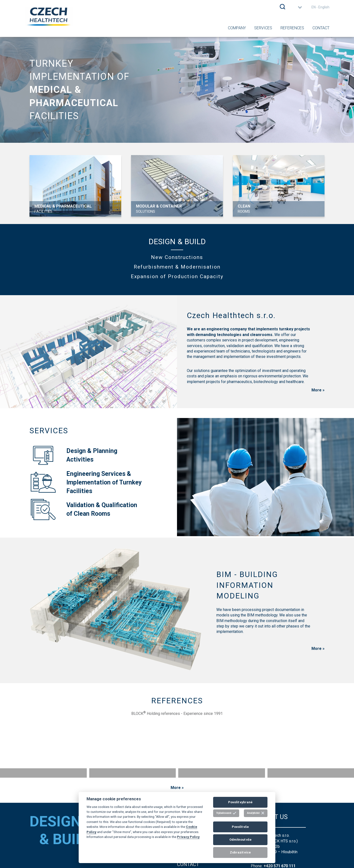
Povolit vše (240, 827)
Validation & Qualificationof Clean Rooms (83, 509)
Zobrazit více (240, 852)
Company (237, 28)
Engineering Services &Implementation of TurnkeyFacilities (86, 482)
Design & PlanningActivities (73, 455)
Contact (321, 28)
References (292, 28)
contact (188, 864)
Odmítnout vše (240, 840)
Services (263, 28)
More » (318, 390)
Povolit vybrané (240, 802)
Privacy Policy (188, 837)
